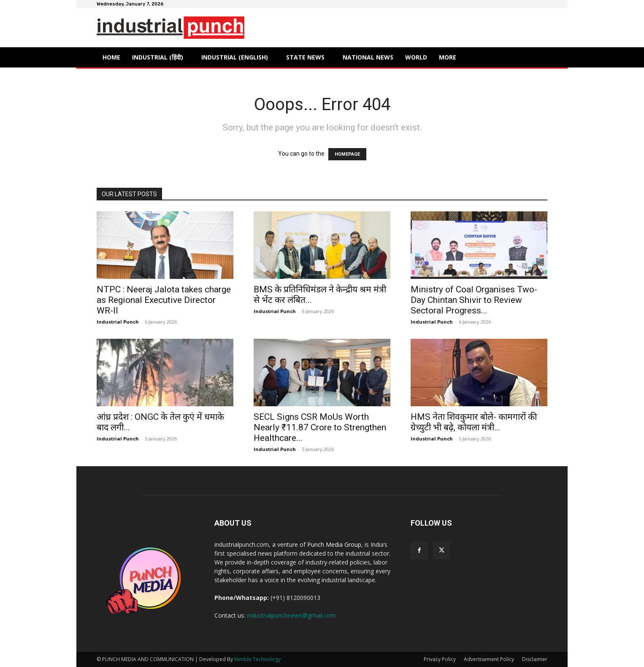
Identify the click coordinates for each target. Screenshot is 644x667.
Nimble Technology (257, 659)
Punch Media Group (334, 544)
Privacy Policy (440, 659)
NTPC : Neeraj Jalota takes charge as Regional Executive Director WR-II (164, 300)
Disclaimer (535, 659)
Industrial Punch (118, 322)
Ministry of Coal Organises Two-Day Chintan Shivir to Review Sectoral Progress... (474, 300)
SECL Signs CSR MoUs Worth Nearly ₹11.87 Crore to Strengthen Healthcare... (320, 427)
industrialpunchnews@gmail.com (291, 615)
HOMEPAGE (347, 154)
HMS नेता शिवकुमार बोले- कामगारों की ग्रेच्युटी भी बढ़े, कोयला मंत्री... (474, 422)
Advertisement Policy (489, 659)
